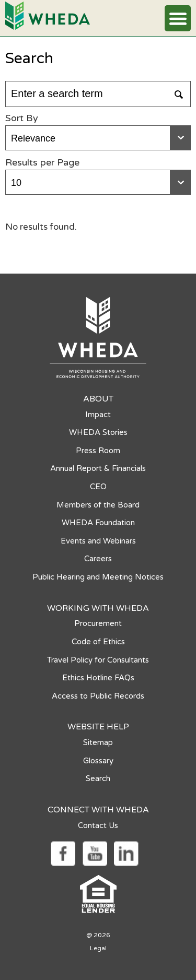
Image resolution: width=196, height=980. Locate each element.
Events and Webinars (98, 541)
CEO (98, 487)
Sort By (22, 118)
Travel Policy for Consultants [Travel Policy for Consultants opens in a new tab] (98, 660)
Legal (98, 948)
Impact (98, 415)
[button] (178, 18)
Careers (98, 559)
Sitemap (98, 742)
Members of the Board (98, 505)
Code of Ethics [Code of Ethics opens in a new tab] (98, 642)
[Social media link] (63, 853)
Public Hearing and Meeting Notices (98, 577)
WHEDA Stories (98, 432)
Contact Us (98, 825)
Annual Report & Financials (98, 468)
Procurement (98, 623)
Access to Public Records (98, 696)
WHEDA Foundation (98, 523)
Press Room (98, 451)
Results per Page (42, 162)
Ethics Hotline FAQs (98, 678)
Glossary (98, 761)
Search (98, 778)
